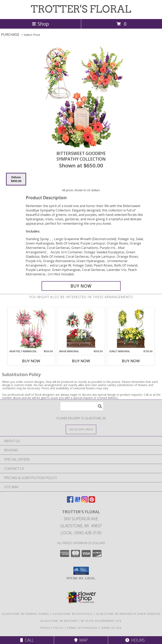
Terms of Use (111, 628)
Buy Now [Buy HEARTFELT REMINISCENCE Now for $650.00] (31, 361)
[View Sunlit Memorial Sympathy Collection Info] (131, 328)
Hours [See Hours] (135, 640)
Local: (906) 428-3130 (81, 533)
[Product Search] (82, 406)
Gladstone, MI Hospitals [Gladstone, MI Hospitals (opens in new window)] (73, 614)
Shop (40, 24)
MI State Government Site (101, 621)
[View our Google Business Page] (77, 501)
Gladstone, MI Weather (59, 621)
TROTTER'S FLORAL (81, 9)
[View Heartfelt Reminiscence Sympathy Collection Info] (31, 328)
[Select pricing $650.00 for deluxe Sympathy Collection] (16, 179)
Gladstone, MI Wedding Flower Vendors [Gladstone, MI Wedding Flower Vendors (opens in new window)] (128, 614)
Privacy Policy (52, 628)
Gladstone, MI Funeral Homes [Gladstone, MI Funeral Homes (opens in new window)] (25, 614)
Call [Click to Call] (27, 640)
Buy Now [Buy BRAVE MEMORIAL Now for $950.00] (81, 361)
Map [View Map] (81, 640)
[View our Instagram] (85, 501)
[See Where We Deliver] (81, 429)
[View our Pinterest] (92, 501)
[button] (81, 571)
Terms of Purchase (82, 628)
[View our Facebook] (70, 501)
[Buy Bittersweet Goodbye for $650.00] (81, 286)
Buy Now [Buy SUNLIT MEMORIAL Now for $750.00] (131, 361)
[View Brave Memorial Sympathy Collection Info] (81, 328)
